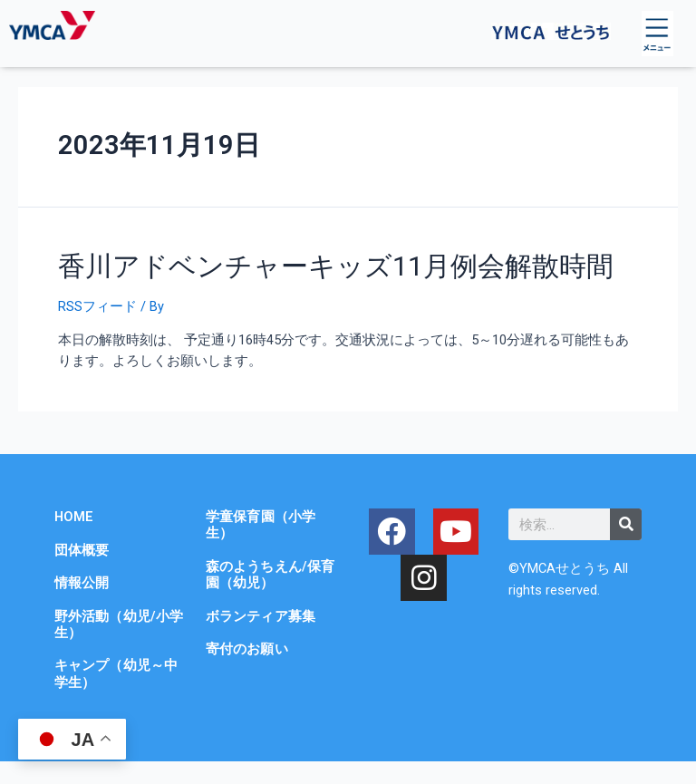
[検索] (626, 524)
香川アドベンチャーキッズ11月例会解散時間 (336, 266)
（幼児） (246, 583)
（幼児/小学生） (119, 624)
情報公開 (82, 583)
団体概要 (82, 550)
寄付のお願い (247, 649)
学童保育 (233, 517)
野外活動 (82, 616)
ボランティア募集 (261, 616)
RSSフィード (97, 306)
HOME (74, 517)
